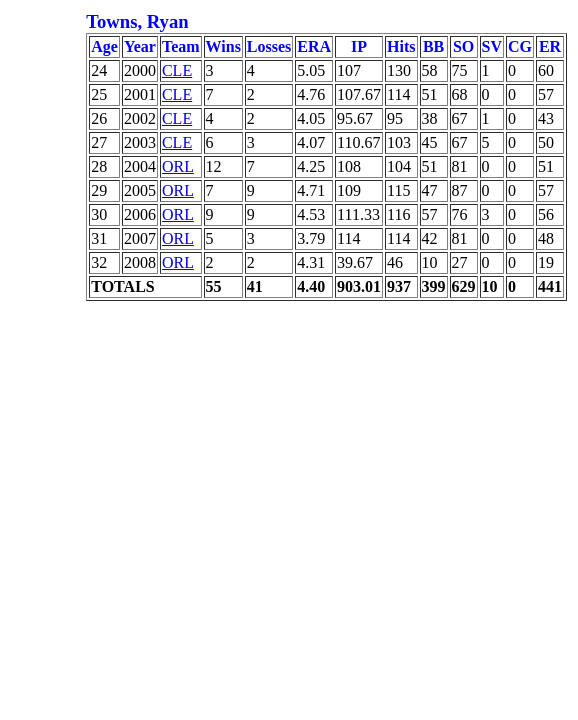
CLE (177, 70)
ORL (178, 166)
